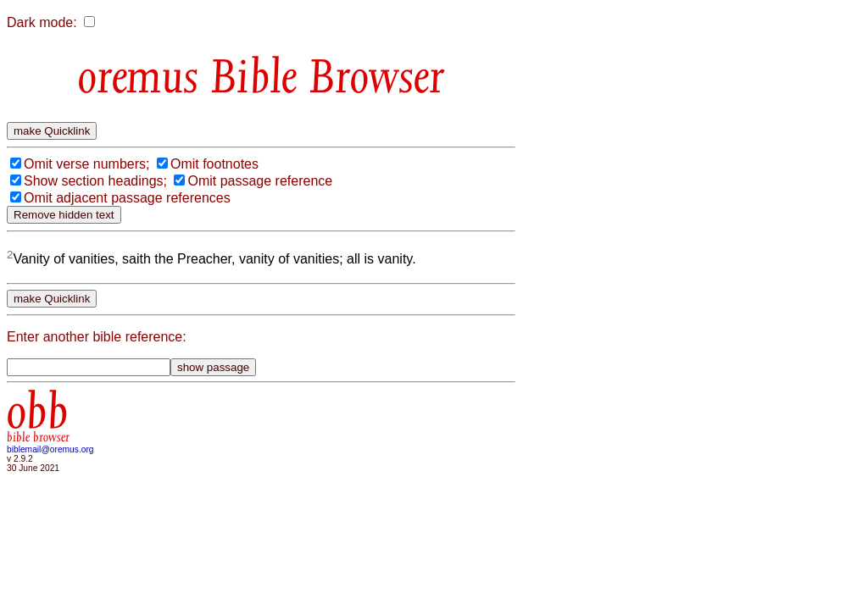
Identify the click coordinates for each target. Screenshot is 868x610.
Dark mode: (42, 22)
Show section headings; (95, 181)
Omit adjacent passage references (127, 198)
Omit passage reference (260, 181)
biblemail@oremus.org (50, 449)
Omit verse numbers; (86, 164)
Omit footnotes (214, 164)
